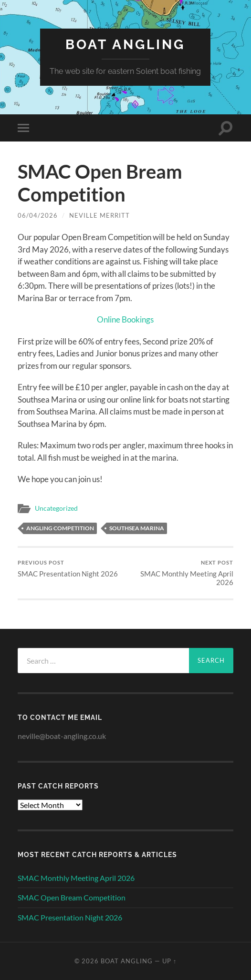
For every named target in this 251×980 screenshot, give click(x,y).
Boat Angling (125, 45)
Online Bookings (125, 319)
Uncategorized (56, 508)
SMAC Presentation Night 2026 (68, 569)
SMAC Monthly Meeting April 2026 (181, 573)
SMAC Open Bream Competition (72, 897)
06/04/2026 (38, 215)
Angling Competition (60, 528)
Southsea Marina (137, 528)
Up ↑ (169, 961)
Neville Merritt (99, 215)
